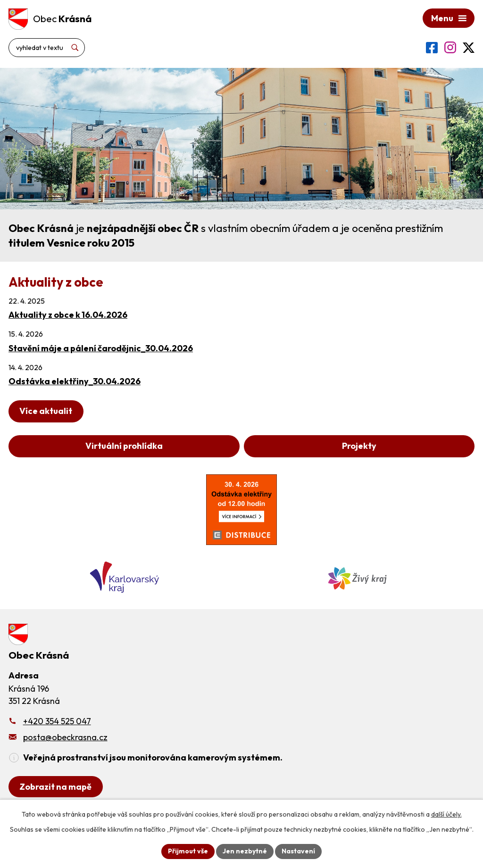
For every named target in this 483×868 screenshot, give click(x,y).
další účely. (446, 814)
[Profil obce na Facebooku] (432, 48)
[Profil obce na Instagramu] (450, 47)
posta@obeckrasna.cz (65, 737)
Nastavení (298, 851)
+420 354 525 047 (57, 721)
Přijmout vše (188, 851)
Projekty (359, 446)
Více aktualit (46, 411)
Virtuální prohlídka (124, 446)
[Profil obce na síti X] (469, 48)
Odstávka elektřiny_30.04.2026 (75, 381)
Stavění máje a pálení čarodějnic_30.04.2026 (101, 348)
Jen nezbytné (245, 851)
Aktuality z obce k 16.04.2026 (68, 315)
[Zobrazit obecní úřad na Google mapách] (56, 787)
